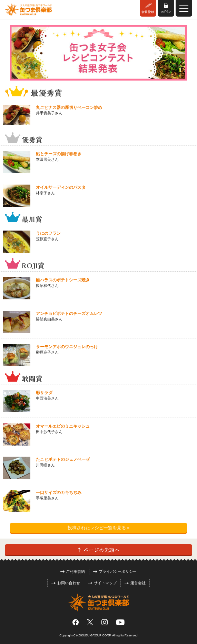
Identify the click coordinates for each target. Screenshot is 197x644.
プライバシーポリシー (115, 571)
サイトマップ (102, 583)
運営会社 (135, 583)
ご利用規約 (73, 571)
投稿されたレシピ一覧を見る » (99, 528)
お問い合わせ (66, 583)
